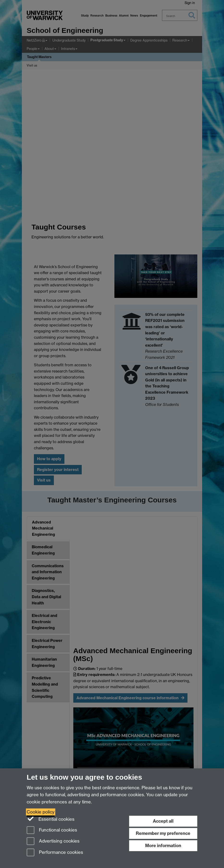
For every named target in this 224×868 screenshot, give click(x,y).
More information (163, 846)
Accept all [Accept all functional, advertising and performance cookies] (163, 821)
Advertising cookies (53, 841)
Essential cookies (51, 819)
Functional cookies (52, 830)
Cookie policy (41, 812)
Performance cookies (55, 853)
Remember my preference (163, 833)
